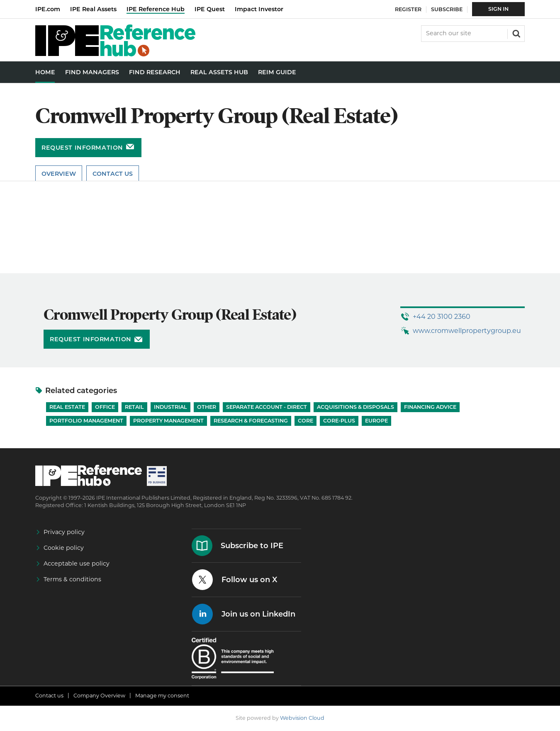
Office (105, 407)
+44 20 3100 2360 (442, 317)
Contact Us (113, 174)
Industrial (170, 407)
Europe (376, 421)
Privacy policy (64, 532)
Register (408, 9)
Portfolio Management (86, 421)
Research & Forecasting (251, 421)
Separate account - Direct (267, 407)
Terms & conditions (72, 579)
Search (516, 33)
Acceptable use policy (77, 563)
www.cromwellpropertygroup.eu (467, 331)
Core (306, 421)
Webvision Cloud (302, 718)
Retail (134, 407)
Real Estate (67, 407)
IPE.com (48, 9)
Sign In (498, 9)
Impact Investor (259, 9)
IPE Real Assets (93, 9)
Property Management (168, 421)
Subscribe (447, 9)
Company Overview (99, 696)
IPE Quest (210, 9)
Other (207, 407)
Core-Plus (339, 421)
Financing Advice (430, 407)
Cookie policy (64, 548)
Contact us (49, 696)
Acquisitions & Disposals (355, 407)
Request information (82, 148)
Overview (59, 174)
